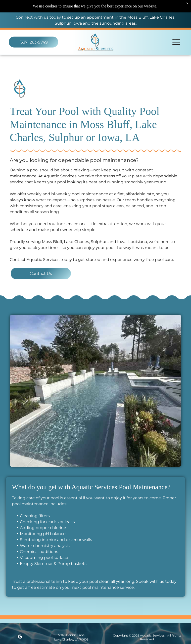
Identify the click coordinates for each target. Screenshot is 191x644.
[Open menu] (176, 42)
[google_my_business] (20, 637)
